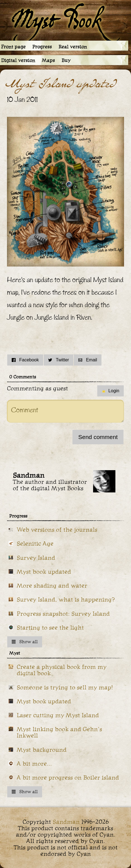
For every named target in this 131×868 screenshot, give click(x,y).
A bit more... (34, 764)
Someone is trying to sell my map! (65, 687)
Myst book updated (44, 572)
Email (88, 360)
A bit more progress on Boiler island (68, 777)
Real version (73, 47)
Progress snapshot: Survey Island (63, 614)
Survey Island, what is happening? (66, 599)
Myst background (42, 750)
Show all (25, 642)
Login (111, 391)
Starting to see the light (50, 627)
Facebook (25, 360)
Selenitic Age (35, 543)
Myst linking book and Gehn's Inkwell (59, 732)
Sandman (66, 822)
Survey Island (36, 558)
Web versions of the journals (57, 530)
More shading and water (52, 585)
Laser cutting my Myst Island (58, 715)
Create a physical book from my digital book (62, 670)
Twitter (59, 360)
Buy (66, 60)
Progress (42, 47)
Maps (48, 60)
